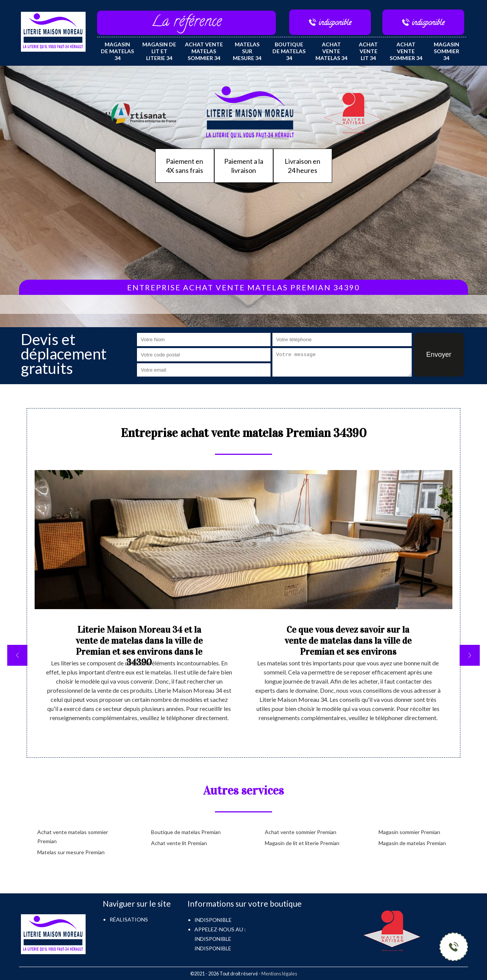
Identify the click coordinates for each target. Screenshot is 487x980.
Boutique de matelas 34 (289, 51)
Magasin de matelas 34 (117, 51)
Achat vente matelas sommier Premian (73, 837)
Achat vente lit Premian (179, 843)
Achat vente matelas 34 (331, 51)
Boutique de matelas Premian (186, 832)
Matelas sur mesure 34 (247, 51)
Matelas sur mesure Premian (71, 852)
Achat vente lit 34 (368, 51)
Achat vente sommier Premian (301, 832)
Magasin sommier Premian (409, 832)
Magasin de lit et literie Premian (302, 843)
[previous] (17, 655)
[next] (470, 655)
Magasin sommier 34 (446, 51)
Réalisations (129, 919)
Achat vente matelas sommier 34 (204, 51)
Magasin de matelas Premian (412, 843)
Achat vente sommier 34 (406, 51)
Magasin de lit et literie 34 (159, 51)
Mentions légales (279, 974)
